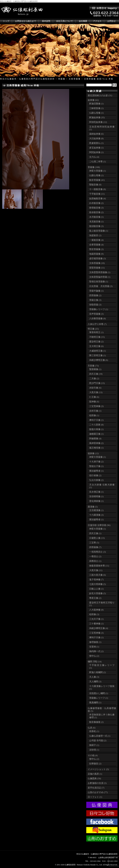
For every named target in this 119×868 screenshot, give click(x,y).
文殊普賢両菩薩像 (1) (100, 272)
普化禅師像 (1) (96, 501)
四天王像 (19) (96, 374)
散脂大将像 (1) (96, 429)
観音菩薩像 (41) (97, 180)
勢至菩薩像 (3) (96, 249)
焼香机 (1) (94, 731)
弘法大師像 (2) (96, 480)
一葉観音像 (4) (96, 240)
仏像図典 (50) (94, 779)
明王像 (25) (93, 329)
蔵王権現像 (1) (96, 448)
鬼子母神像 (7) (96, 580)
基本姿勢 (46, 21)
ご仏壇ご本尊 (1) (98, 162)
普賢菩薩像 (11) (97, 268)
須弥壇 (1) (94, 750)
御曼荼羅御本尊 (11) (99, 566)
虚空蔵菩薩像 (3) (98, 259)
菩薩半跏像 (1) (96, 291)
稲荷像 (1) (94, 415)
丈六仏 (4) (94, 157)
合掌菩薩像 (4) (96, 245)
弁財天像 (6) (95, 388)
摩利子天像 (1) (96, 420)
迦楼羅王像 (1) (96, 434)
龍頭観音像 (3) (96, 226)
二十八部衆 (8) (96, 425)
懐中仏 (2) (94, 656)
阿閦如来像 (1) (96, 152)
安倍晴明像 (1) (96, 496)
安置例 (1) (94, 647)
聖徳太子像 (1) (96, 466)
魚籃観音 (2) (95, 235)
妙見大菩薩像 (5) (98, 593)
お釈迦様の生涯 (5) (97, 783)
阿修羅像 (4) (95, 439)
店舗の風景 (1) (95, 774)
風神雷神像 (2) (96, 443)
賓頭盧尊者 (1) (96, 471)
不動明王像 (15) (97, 337)
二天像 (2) (94, 379)
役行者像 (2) (95, 475)
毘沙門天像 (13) (97, 383)
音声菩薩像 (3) (96, 314)
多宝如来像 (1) (96, 148)
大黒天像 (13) (96, 392)
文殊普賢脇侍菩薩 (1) (100, 277)
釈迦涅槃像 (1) (96, 104)
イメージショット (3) (98, 769)
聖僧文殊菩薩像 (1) (99, 282)
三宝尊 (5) (94, 543)
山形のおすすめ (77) (98, 792)
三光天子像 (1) (96, 619)
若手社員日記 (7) (96, 788)
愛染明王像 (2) (96, 342)
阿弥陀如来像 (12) (98, 122)
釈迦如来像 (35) (97, 117)
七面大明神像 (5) (98, 584)
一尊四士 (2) (95, 556)
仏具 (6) (92, 728)
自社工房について (65, 21)
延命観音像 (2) (96, 212)
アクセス (97, 21)
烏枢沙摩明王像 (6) (99, 360)
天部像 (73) (93, 366)
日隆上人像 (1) (96, 589)
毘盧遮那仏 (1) (96, 143)
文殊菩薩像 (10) (97, 263)
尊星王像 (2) (95, 598)
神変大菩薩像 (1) (98, 171)
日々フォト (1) (95, 797)
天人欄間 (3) (95, 682)
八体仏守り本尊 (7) (97, 324)
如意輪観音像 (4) (98, 198)
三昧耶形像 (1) (96, 108)
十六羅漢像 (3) (96, 515)
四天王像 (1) (95, 533)
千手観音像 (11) (97, 194)
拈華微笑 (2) (95, 764)
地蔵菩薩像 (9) (96, 254)
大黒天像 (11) (96, 570)
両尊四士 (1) (95, 561)
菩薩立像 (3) (95, 300)
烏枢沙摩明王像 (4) (99, 628)
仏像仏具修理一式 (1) (100, 736)
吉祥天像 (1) (95, 411)
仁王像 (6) (94, 397)
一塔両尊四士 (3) (98, 552)
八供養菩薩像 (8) (98, 319)
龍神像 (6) (94, 402)
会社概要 (83, 21)
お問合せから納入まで (26, 21)
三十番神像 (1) (96, 624)
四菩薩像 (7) (95, 547)
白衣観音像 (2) (96, 203)
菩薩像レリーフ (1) (99, 309)
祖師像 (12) (93, 453)
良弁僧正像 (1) (96, 492)
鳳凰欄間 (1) (95, 703)
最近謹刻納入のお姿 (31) (100, 95)
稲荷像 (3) (94, 614)
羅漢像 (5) (93, 507)
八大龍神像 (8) (96, 610)
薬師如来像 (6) (96, 134)
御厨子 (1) (94, 745)
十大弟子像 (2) (96, 462)
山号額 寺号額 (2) (98, 741)
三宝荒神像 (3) (96, 406)
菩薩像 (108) (94, 167)
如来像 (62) (93, 100)
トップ (6, 21)
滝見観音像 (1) (96, 222)
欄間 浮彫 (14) (95, 662)
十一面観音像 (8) (98, 189)
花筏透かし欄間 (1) (99, 693)
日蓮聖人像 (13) (97, 538)
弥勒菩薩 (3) (95, 305)
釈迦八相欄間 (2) (98, 672)
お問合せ (112, 21)
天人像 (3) (94, 677)
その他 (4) (93, 755)
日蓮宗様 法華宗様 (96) (99, 525)
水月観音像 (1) (96, 217)
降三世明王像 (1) (98, 355)
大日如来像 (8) (96, 138)
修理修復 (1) (95, 642)
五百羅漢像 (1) (96, 510)
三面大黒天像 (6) (98, 575)
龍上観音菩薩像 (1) (99, 231)
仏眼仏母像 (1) (96, 113)
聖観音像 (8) (95, 185)
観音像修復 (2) (96, 722)
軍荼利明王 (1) (96, 332)
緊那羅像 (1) (95, 369)
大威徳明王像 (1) (98, 351)
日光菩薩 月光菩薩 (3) (101, 286)
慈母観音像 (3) (96, 208)
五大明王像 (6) (96, 346)
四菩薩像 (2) (95, 295)
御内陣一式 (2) (96, 651)
